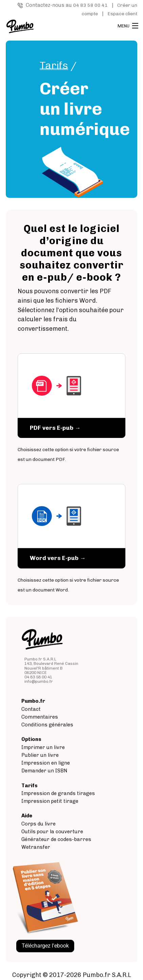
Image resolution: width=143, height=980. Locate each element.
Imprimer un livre (43, 747)
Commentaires (40, 717)
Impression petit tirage (50, 801)
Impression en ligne (46, 763)
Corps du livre (38, 824)
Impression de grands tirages (58, 793)
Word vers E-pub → (58, 558)
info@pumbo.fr (39, 681)
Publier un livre (40, 755)
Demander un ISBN (44, 771)
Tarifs (54, 66)
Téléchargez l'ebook (45, 946)
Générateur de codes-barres (56, 839)
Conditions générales (47, 725)
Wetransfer (36, 847)
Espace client (122, 14)
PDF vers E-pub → (55, 428)
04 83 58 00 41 (90, 5)
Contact (31, 709)
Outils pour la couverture (52, 832)
